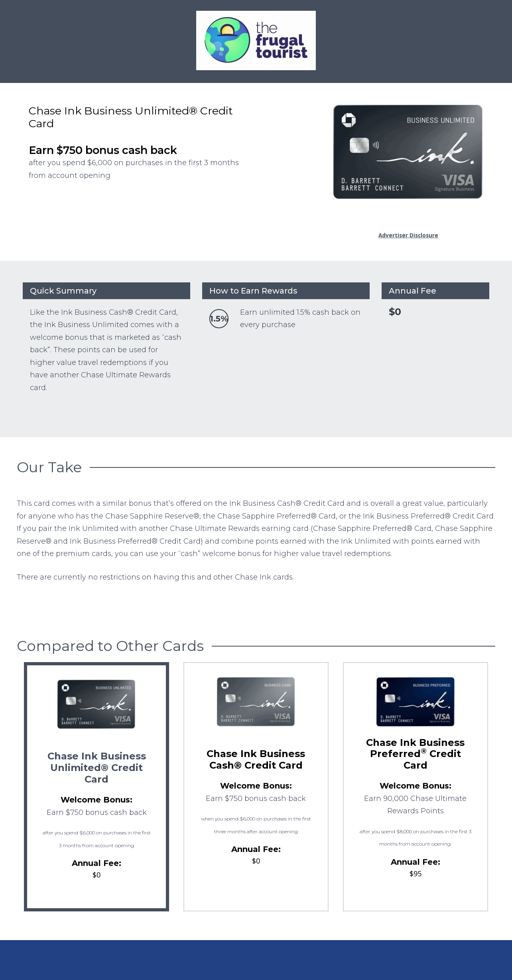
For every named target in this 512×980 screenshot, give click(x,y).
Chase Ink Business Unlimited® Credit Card (97, 768)
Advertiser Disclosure (408, 235)
